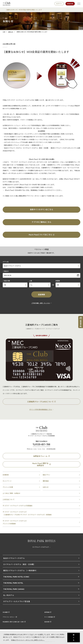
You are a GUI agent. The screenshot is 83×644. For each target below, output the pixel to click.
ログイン (59, 4)
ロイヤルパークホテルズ (41, 547)
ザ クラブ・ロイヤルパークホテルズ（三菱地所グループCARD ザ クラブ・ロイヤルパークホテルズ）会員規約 (41, 513)
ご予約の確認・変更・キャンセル (41, 303)
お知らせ (62, 487)
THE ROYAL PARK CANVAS (14, 589)
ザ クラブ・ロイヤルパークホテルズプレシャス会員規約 (41, 522)
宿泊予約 (81, 322)
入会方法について (41, 499)
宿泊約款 (48, 622)
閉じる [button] (74, 638)
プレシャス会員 (22, 487)
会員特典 (22, 475)
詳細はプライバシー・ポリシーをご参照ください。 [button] (28, 640)
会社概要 (6, 612)
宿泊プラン (62, 475)
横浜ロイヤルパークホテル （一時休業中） (41, 570)
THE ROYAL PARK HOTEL (13, 583)
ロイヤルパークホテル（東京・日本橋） (41, 564)
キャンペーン (22, 481)
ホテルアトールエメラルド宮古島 (41, 601)
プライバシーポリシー (10, 617)
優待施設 (62, 481)
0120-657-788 (43, 444)
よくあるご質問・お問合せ (41, 493)
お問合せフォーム (42, 456)
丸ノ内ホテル (41, 595)
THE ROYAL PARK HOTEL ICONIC (16, 577)
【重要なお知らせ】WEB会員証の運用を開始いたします (24, 10)
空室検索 (41, 294)
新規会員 (70, 4)
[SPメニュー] (79, 4)
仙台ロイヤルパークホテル (41, 558)
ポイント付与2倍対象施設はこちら (41, 409)
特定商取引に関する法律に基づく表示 (14, 622)
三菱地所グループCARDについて (41, 402)
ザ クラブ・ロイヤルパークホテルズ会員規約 (41, 506)
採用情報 (48, 612)
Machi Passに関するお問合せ (42, 464)
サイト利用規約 (50, 617)
